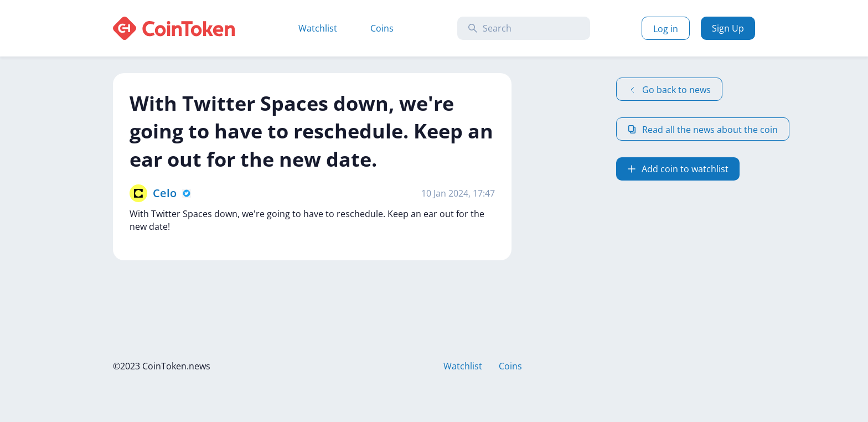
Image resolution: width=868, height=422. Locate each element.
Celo (165, 193)
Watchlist (318, 28)
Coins (382, 28)
